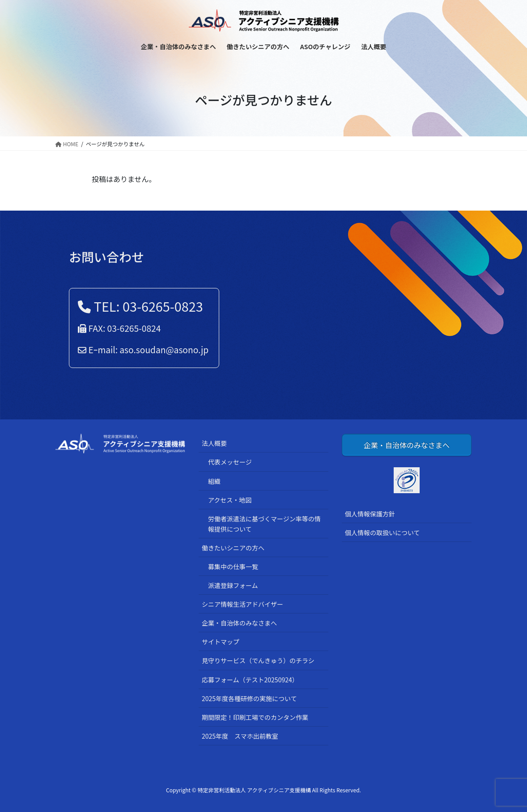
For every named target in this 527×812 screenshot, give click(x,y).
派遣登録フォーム (233, 585)
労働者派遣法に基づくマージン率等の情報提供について (264, 524)
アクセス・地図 (230, 500)
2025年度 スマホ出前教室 (240, 736)
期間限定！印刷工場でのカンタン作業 (255, 717)
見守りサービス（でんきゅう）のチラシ (258, 660)
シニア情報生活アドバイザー (242, 604)
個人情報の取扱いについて (382, 533)
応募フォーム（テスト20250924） (250, 680)
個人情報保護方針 (370, 514)
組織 (214, 481)
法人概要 (214, 443)
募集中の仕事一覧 (233, 567)
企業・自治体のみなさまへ (239, 623)
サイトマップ (221, 642)
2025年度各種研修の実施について (249, 698)
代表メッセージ (230, 462)
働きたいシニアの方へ (233, 548)
